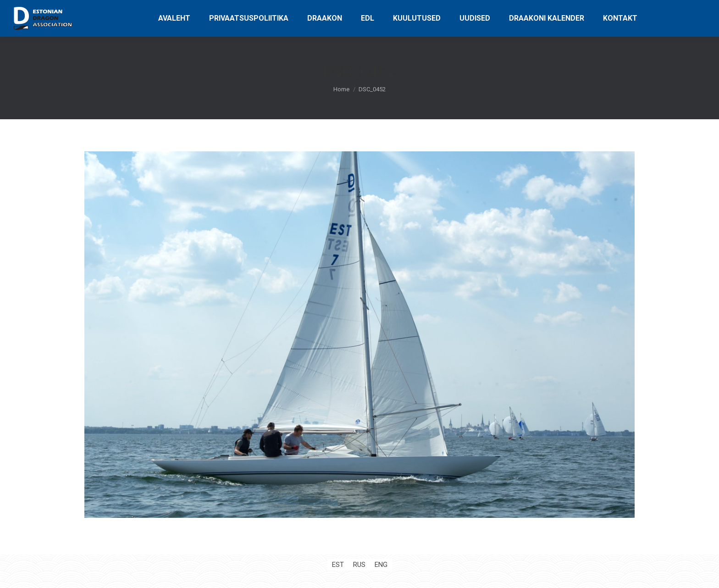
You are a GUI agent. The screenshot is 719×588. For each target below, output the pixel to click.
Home (341, 89)
